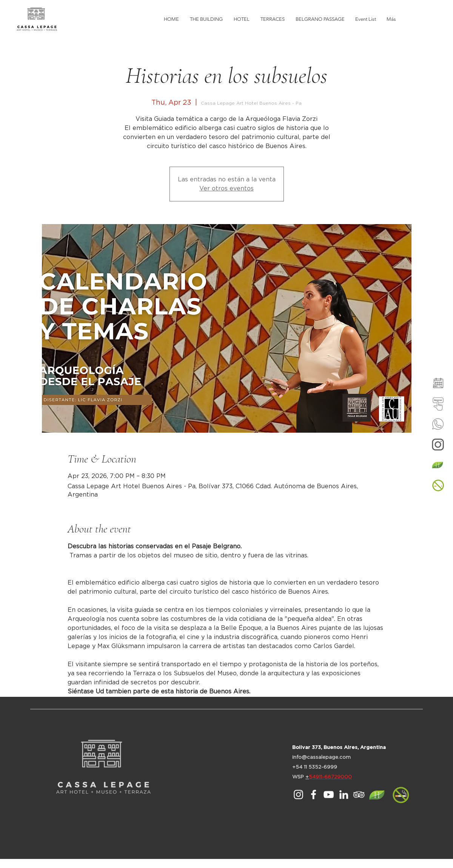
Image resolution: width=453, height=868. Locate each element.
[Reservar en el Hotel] (438, 404)
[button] (438, 485)
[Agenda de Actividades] (438, 383)
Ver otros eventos (226, 189)
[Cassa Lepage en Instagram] (298, 795)
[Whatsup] (438, 424)
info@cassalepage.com (321, 757)
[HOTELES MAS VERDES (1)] (438, 465)
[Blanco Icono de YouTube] (329, 795)
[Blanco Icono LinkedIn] (344, 795)
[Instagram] (438, 444)
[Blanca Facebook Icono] (314, 795)
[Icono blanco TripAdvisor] (359, 795)
